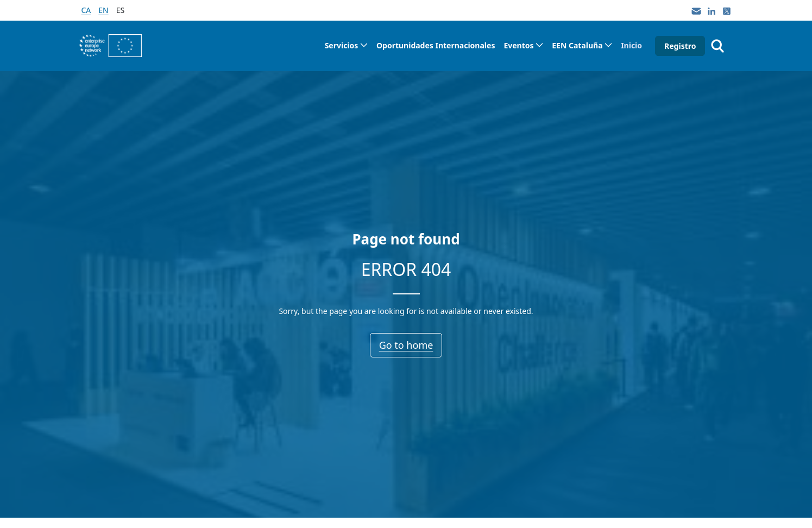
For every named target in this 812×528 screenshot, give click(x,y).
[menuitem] (346, 45)
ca (86, 10)
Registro (680, 46)
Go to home (406, 345)
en (103, 10)
